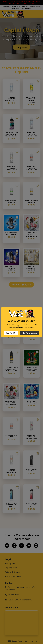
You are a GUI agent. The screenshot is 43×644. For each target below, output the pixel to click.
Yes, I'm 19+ (11, 333)
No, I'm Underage (30, 333)
